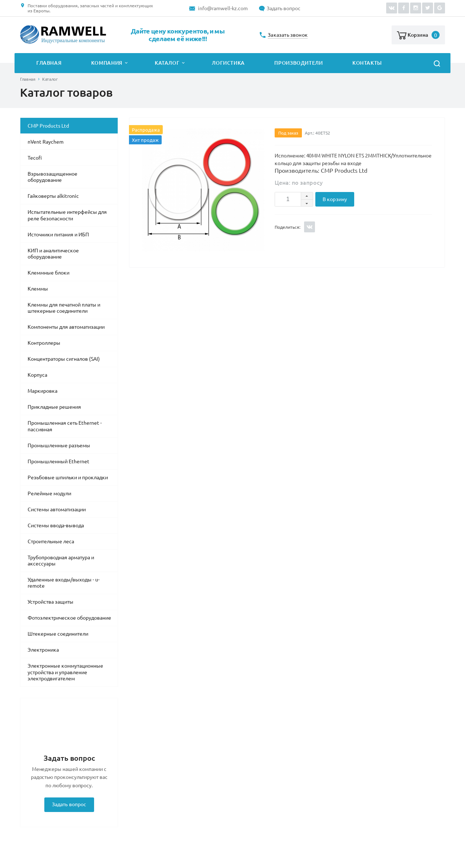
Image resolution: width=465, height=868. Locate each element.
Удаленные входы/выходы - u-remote (64, 583)
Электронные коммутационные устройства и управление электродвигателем (65, 672)
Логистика (228, 63)
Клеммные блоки (48, 273)
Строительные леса (51, 541)
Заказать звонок (288, 35)
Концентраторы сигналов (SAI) (64, 359)
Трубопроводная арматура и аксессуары (61, 561)
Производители (298, 63)
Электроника (43, 650)
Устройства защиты (50, 602)
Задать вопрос (284, 8)
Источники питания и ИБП (58, 235)
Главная (49, 63)
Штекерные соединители (58, 634)
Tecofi (35, 158)
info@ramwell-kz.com (223, 8)
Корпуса (37, 375)
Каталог (167, 63)
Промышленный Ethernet (58, 461)
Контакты (367, 63)
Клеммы (38, 289)
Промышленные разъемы (59, 445)
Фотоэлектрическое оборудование (69, 618)
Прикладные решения (54, 407)
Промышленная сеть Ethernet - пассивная (65, 426)
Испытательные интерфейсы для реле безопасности (67, 215)
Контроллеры (44, 343)
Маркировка (43, 391)
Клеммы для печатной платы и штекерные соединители (64, 308)
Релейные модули (49, 493)
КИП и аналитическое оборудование (53, 254)
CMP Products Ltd (48, 126)
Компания (107, 63)
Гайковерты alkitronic (53, 196)
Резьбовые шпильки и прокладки (68, 477)
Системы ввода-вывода (56, 525)
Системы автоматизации (57, 509)
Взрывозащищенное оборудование (52, 177)
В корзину (335, 199)
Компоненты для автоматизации (66, 327)
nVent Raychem (46, 142)
